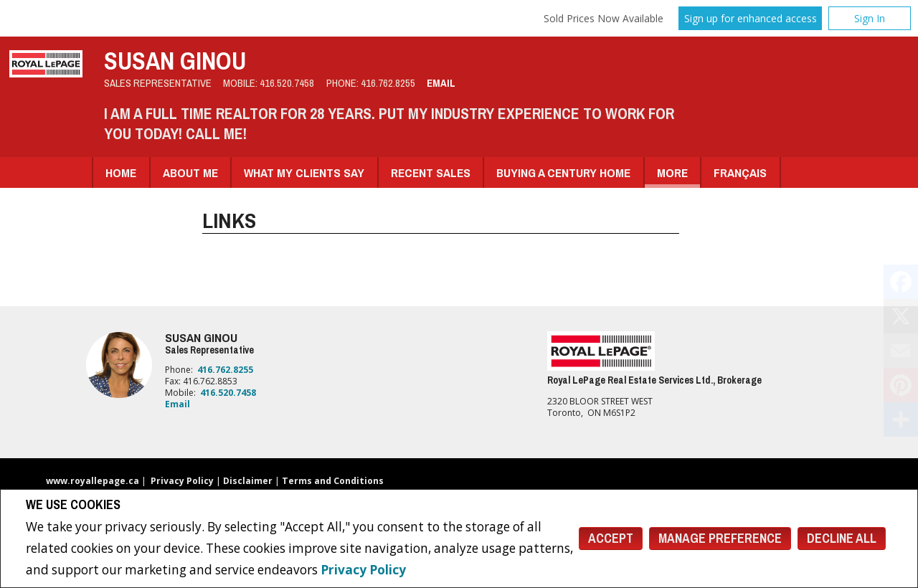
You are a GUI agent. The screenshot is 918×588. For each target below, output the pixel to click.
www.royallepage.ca (93, 481)
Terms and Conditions (333, 481)
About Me (190, 172)
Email (441, 83)
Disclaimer (248, 481)
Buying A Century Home (563, 172)
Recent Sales (431, 172)
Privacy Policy (363, 570)
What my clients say (304, 172)
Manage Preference (720, 538)
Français (740, 172)
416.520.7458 (287, 83)
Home (121, 172)
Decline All (842, 538)
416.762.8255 (388, 83)
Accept (611, 538)
